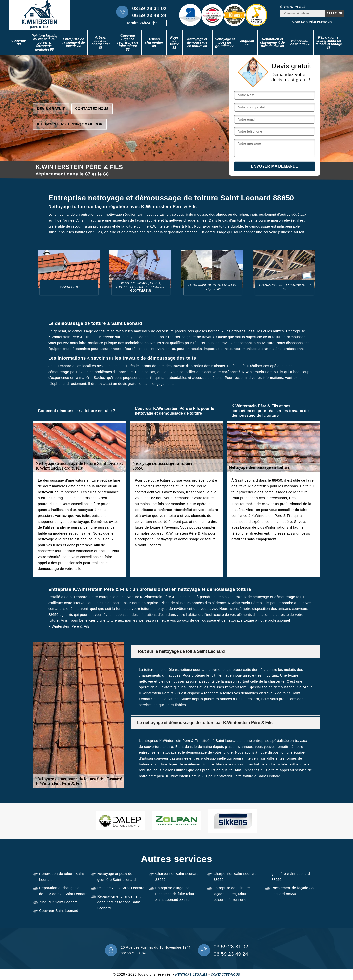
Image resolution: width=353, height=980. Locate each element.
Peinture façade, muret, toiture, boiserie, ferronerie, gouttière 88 (44, 42)
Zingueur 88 (247, 42)
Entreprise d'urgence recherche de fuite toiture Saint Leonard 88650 (176, 894)
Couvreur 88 (19, 42)
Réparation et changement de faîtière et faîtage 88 (329, 42)
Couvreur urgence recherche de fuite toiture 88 (128, 42)
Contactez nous (92, 108)
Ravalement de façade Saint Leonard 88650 (295, 891)
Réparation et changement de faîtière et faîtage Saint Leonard (119, 902)
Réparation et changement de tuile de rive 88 (272, 42)
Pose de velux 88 (174, 42)
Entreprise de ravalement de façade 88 (74, 42)
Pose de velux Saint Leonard (121, 888)
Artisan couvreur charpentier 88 (101, 42)
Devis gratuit (51, 108)
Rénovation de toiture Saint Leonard (62, 877)
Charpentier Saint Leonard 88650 (177, 877)
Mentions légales (191, 975)
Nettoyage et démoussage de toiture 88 (197, 42)
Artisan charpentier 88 (154, 42)
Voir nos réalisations (312, 22)
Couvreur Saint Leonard (59, 911)
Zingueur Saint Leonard (58, 902)
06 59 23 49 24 (149, 15)
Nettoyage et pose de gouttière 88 (225, 42)
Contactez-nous (225, 975)
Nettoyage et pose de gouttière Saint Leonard (117, 877)
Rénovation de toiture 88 (300, 42)
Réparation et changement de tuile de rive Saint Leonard (63, 891)
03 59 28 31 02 (149, 8)
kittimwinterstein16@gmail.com (70, 124)
